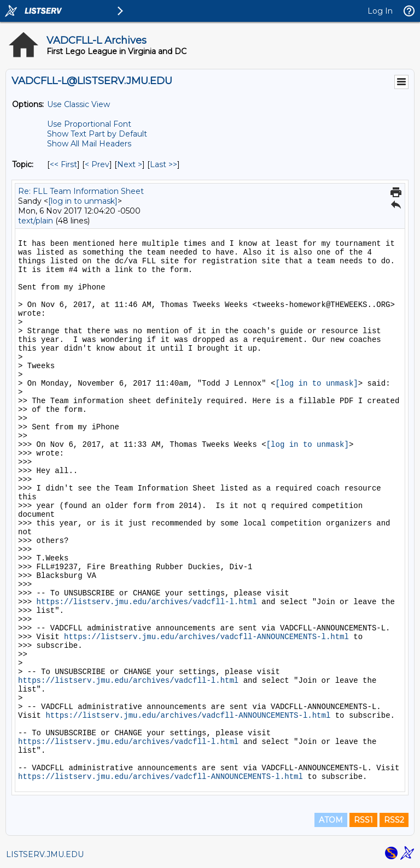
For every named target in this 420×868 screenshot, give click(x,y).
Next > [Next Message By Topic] (130, 164)
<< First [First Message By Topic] (63, 164)
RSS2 (394, 820)
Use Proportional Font (89, 124)
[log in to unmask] (83, 201)
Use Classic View (78, 104)
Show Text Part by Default (97, 134)
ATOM (331, 820)
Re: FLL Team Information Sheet (81, 191)
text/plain (36, 221)
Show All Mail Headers (89, 144)
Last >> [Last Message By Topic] (164, 164)
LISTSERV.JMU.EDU (45, 854)
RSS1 (363, 820)
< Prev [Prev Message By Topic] (97, 164)
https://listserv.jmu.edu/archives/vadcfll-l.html (147, 602)
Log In (380, 11)
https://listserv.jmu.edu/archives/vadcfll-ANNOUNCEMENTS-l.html (206, 637)
